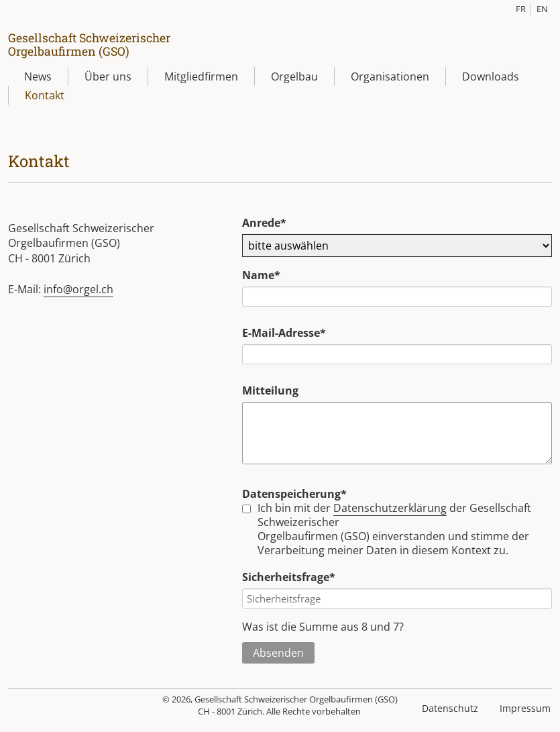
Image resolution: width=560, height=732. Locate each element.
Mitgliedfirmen (201, 76)
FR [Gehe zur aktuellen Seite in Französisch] (521, 9)
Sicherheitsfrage (289, 578)
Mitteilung (270, 390)
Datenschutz (450, 709)
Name (269, 275)
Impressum (525, 709)
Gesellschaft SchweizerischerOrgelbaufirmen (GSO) (89, 44)
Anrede (269, 223)
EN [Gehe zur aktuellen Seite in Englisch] (542, 9)
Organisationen (390, 76)
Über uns (108, 76)
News (38, 76)
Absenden (278, 653)
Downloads (491, 76)
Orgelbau (294, 76)
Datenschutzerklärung (390, 509)
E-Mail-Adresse (284, 333)
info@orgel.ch (78, 289)
